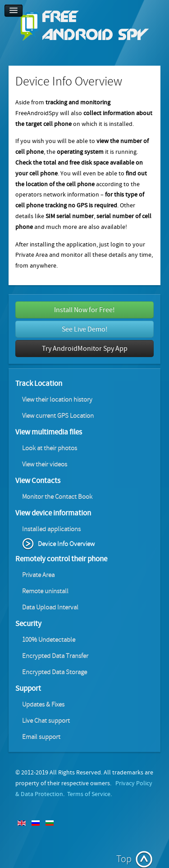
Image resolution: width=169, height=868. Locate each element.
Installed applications (51, 529)
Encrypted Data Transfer (55, 656)
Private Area (38, 575)
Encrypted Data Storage (55, 672)
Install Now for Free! (84, 310)
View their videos (45, 464)
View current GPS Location (58, 416)
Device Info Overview (66, 544)
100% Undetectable (49, 640)
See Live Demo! (85, 329)
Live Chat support (46, 721)
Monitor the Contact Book (57, 497)
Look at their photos (50, 448)
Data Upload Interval (50, 607)
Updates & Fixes (43, 705)
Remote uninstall (45, 591)
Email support (41, 737)
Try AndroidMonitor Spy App (85, 349)
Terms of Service (89, 794)
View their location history (57, 400)
